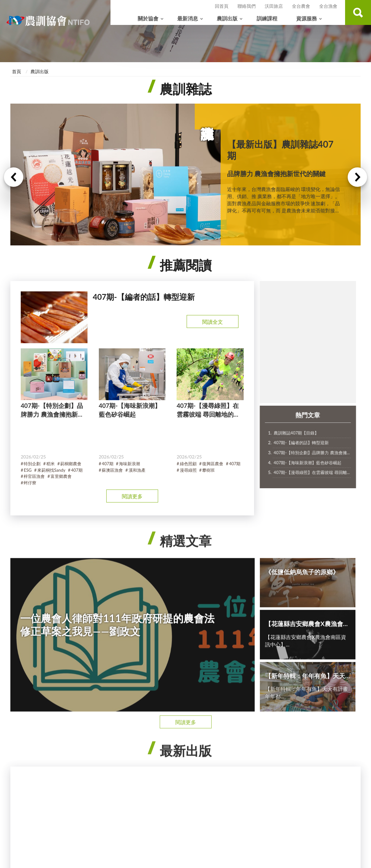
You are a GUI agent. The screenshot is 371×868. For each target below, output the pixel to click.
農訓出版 (227, 18)
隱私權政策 (142, 803)
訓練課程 (267, 18)
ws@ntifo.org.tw (153, 845)
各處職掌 (24, 770)
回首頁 (222, 6)
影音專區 (305, 770)
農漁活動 (95, 739)
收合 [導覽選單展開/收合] (185, 707)
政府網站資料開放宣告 (210, 803)
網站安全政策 (171, 803)
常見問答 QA (309, 760)
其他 (90, 770)
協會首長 (24, 760)
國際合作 (24, 780)
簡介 (20, 739)
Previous (14, 183)
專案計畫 (95, 760)
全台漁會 (328, 6)
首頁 (17, 71)
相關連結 (305, 780)
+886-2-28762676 (155, 838)
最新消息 (188, 18)
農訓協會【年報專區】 (319, 739)
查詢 (358, 12)
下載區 (303, 749)
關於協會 (148, 18)
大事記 (22, 749)
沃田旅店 (274, 6)
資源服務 (307, 18)
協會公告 (95, 749)
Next (357, 183)
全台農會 (301, 6)
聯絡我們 (247, 6)
